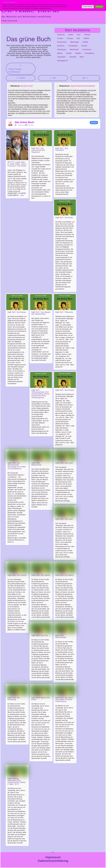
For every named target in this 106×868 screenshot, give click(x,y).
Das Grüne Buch (24, 122)
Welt (88, 95)
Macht (82, 57)
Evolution (84, 46)
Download (94, 123)
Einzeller (69, 53)
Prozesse (70, 38)
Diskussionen (62, 50)
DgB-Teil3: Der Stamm (41, 590)
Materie (60, 53)
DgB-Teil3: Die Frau (40, 656)
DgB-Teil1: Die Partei (64, 218)
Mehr (22, 195)
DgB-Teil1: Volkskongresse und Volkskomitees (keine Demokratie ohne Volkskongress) (40, 394)
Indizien (71, 35)
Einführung (61, 35)
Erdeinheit (73, 57)
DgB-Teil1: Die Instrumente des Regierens (38, 150)
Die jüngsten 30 (62, 61)
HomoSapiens (89, 53)
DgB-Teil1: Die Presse (65, 390)
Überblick (87, 35)
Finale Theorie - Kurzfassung (16, 69)
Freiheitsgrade (73, 46)
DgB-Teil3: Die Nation (64, 590)
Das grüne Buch (27, 86)
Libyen (21, 78)
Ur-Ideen (60, 38)
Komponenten (62, 42)
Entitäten (86, 38)
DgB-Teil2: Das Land (64, 468)
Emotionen (61, 46)
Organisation (62, 57)
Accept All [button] (99, 7)
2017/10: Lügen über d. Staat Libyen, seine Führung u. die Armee (17, 164)
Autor (79, 35)
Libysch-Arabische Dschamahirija (82, 86)
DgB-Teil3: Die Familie (17, 590)
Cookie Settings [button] (88, 7)
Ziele (78, 38)
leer (53, 78)
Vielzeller (78, 53)
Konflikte (85, 42)
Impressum (10, 21)
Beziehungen (75, 42)
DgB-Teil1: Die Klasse (17, 312)
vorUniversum (87, 50)
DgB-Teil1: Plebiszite (64, 312)
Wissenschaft (74, 50)
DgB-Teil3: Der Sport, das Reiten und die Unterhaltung (64, 725)
